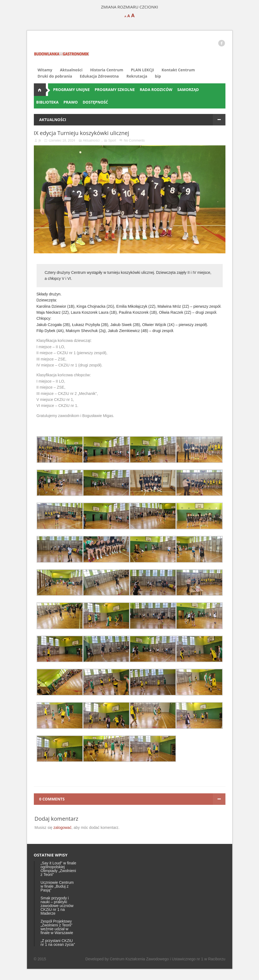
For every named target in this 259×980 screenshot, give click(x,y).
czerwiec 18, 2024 (62, 140)
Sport (112, 140)
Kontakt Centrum (178, 70)
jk (40, 140)
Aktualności (71, 70)
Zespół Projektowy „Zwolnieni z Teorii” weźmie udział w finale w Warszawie (57, 927)
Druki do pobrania (55, 76)
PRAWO (71, 102)
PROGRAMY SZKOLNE (115, 90)
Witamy (45, 70)
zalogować (62, 828)
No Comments (134, 140)
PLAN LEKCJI (142, 70)
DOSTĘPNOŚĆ (95, 102)
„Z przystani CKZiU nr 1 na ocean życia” (58, 943)
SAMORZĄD (188, 90)
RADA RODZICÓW (156, 90)
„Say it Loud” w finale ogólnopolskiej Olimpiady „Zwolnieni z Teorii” (59, 869)
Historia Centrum (107, 70)
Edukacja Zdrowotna (99, 76)
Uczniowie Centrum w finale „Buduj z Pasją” (57, 886)
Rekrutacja (137, 76)
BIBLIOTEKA (47, 102)
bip (158, 76)
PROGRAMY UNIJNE (72, 90)
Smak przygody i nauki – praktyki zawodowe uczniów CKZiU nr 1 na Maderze (57, 906)
